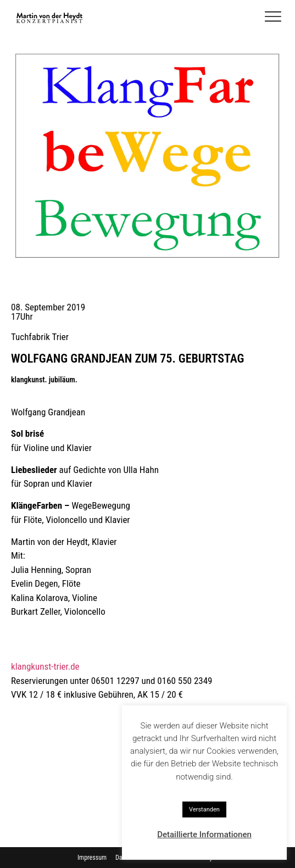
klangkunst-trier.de (45, 666)
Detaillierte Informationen (204, 834)
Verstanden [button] (204, 809)
